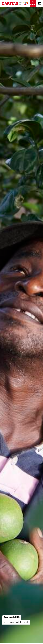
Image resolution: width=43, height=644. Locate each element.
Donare (33, 3)
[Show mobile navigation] (39, 3)
